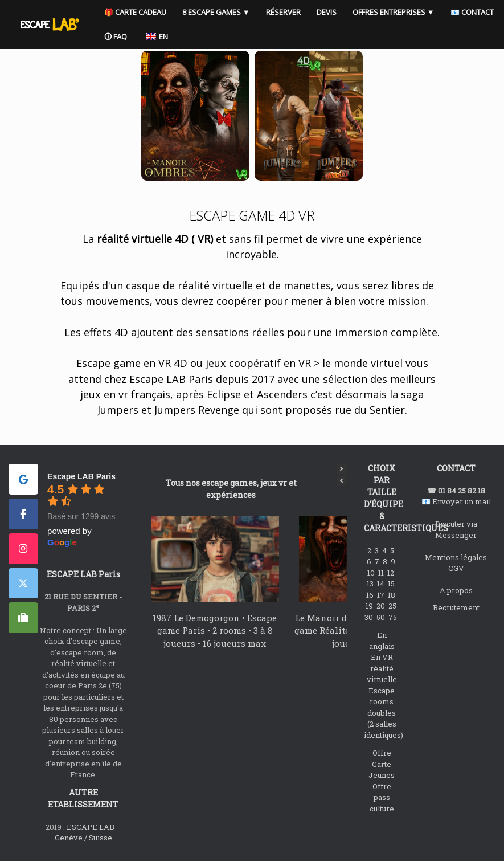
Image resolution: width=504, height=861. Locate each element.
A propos (456, 590)
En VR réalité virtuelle (382, 668)
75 (394, 617)
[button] (342, 469)
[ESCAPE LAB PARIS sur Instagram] (23, 549)
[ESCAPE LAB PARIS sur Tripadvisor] (23, 618)
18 (392, 595)
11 (382, 573)
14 (382, 583)
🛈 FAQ (187, 36)
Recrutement (456, 607)
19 (370, 606)
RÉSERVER (295, 12)
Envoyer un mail (462, 501)
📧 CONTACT (138, 36)
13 (371, 583)
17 (382, 595)
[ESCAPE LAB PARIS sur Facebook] (23, 514)
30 (370, 617)
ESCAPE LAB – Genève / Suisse (88, 833)
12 (392, 573)
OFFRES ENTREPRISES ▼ (405, 12)
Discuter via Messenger (456, 529)
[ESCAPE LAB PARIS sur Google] (23, 479)
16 (371, 595)
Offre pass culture (382, 797)
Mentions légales (456, 557)
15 (392, 583)
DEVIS (339, 12)
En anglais (382, 640)
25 (393, 606)
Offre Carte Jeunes (382, 764)
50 (382, 617)
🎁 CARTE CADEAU (147, 12)
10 (372, 573)
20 (382, 606)
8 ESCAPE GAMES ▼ (228, 12)
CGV (456, 568)
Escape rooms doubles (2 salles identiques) (384, 713)
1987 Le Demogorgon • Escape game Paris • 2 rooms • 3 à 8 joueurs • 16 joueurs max (215, 631)
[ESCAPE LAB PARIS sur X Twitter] (23, 583)
